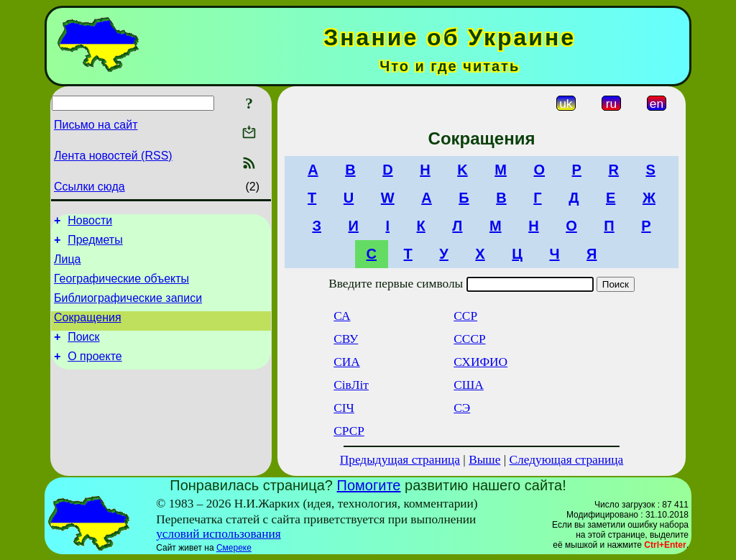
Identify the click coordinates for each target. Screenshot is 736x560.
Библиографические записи (128, 309)
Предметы (95, 244)
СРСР (349, 431)
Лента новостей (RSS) (113, 156)
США (469, 385)
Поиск (83, 352)
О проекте (95, 373)
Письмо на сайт (96, 125)
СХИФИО (480, 362)
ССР (465, 316)
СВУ (346, 339)
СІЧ (344, 408)
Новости (90, 222)
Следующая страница (567, 460)
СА (342, 316)
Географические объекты (121, 287)
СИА (347, 362)
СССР (469, 339)
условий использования (218, 534)
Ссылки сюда (89, 187)
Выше (484, 460)
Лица (68, 266)
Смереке (234, 548)
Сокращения (88, 330)
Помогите (369, 485)
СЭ (462, 408)
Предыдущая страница (400, 460)
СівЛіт (351, 385)
